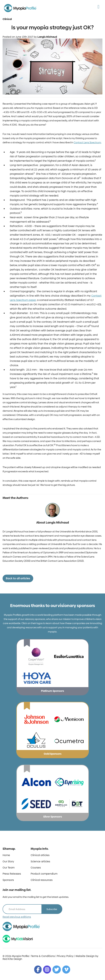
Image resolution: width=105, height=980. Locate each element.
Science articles (40, 862)
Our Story (8, 862)
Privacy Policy (65, 956)
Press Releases (12, 874)
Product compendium (44, 874)
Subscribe (52, 909)
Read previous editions (17, 917)
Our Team (9, 868)
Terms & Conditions (43, 956)
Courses (36, 868)
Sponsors (8, 880)
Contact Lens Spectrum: (87, 142)
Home (6, 855)
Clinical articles (40, 855)
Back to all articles (18, 578)
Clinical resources (42, 880)
